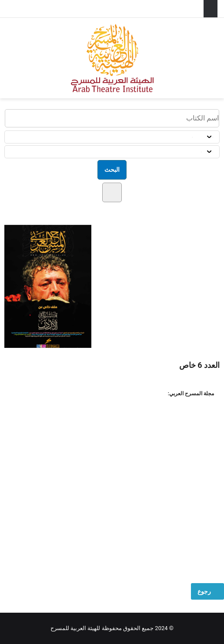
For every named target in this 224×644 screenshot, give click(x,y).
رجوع (207, 591)
